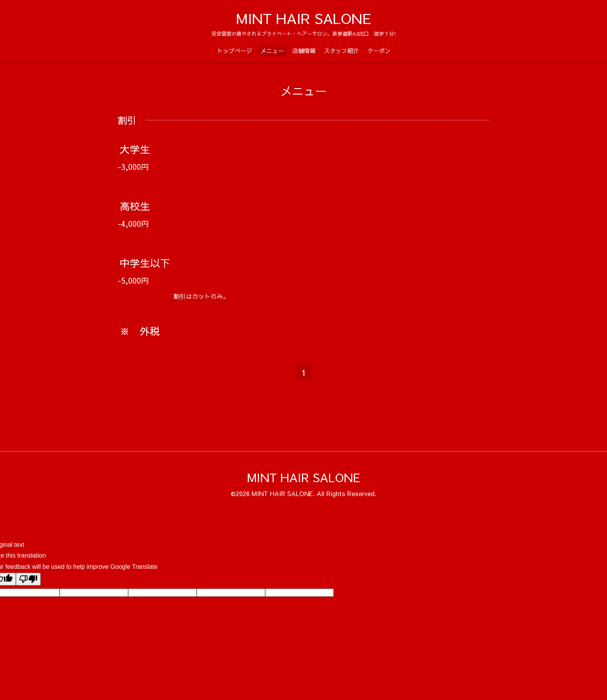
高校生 (135, 206)
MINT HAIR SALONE (304, 18)
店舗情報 (304, 50)
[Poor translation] (28, 579)
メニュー (272, 50)
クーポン (379, 50)
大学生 (135, 149)
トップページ (235, 50)
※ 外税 (140, 331)
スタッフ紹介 (341, 50)
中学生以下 (145, 263)
